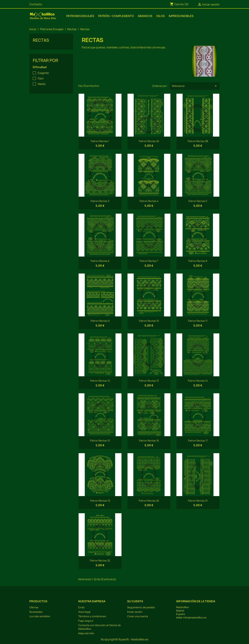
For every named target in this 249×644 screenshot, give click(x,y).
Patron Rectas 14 (198, 381)
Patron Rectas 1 (100, 141)
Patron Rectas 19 (100, 501)
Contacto (36, 4)
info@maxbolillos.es (195, 617)
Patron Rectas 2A (149, 141)
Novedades (36, 612)
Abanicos (145, 16)
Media (42, 84)
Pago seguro (86, 621)
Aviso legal (84, 612)
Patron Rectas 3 (100, 201)
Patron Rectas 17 (198, 441)
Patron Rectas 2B (198, 141)
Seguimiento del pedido (141, 607)
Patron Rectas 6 (100, 261)
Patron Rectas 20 (149, 501)
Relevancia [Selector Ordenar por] (195, 86)
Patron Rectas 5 (198, 201)
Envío (81, 607)
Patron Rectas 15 (100, 441)
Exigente (43, 73)
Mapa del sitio (86, 633)
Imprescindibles (181, 16)
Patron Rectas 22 (100, 561)
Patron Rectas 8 (198, 261)
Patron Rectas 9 (100, 321)
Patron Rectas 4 (149, 201)
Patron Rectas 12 (100, 381)
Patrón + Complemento (116, 16)
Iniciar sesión (135, 612)
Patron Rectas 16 (149, 441)
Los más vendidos (40, 616)
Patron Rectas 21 (198, 501)
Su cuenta (135, 601)
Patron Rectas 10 (149, 321)
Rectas (41, 40)
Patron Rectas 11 (198, 321)
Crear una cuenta (138, 616)
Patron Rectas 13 (149, 381)
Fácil (41, 79)
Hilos (161, 16)
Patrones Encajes (80, 16)
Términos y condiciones (92, 616)
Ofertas (34, 607)
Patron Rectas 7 (149, 261)
